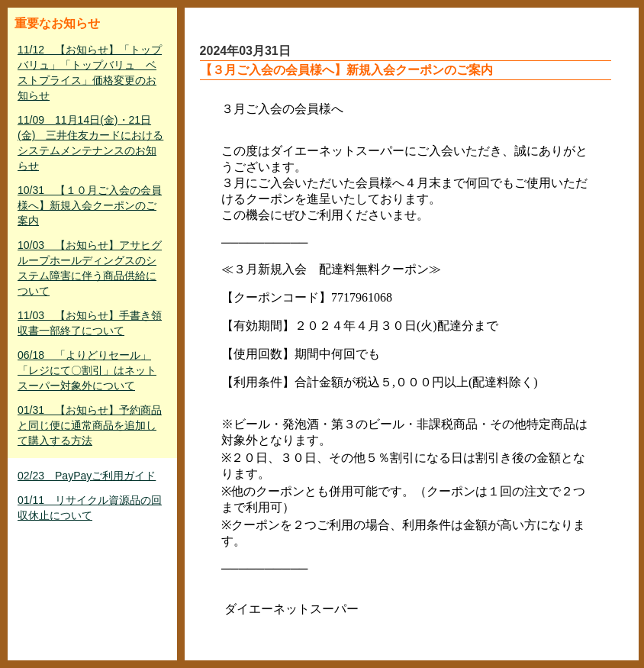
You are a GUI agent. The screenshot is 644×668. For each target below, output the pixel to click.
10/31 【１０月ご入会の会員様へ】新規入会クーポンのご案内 (90, 205)
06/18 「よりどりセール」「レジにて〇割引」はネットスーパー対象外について (87, 370)
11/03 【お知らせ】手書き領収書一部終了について (90, 323)
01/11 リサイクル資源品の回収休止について (90, 508)
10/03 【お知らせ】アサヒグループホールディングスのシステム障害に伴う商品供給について (90, 268)
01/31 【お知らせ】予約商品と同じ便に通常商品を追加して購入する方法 (90, 425)
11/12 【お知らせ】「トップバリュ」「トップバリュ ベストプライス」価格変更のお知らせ (90, 73)
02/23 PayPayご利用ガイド (87, 476)
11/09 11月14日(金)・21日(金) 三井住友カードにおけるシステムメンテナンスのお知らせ (90, 143)
